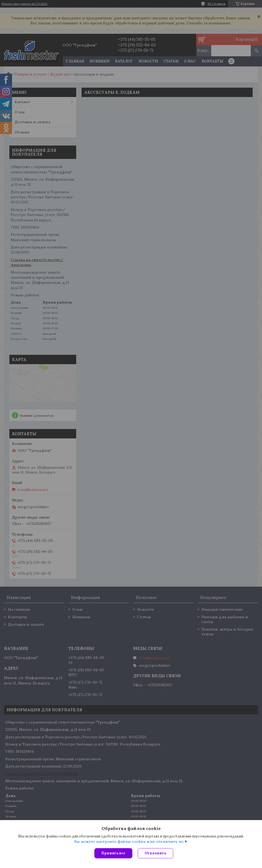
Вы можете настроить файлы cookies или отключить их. (129, 841)
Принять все (113, 853)
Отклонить (155, 853)
